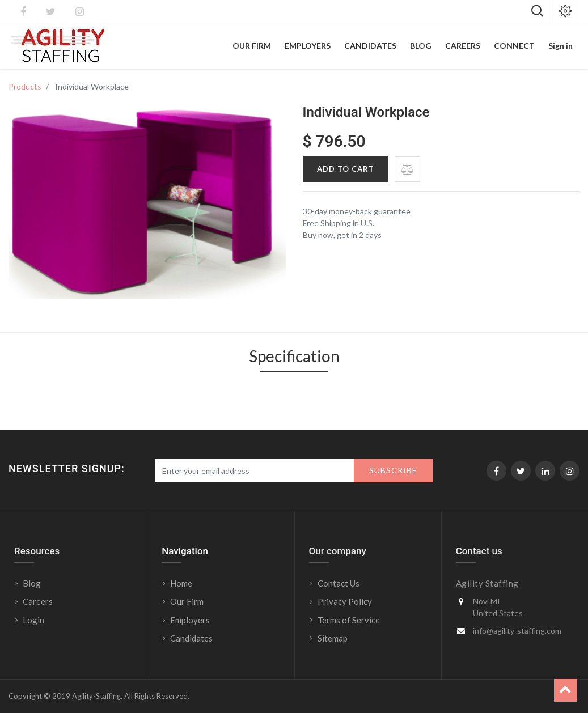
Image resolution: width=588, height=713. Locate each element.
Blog (32, 583)
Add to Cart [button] (346, 169)
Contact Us (339, 583)
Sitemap (333, 638)
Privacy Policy (345, 601)
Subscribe (393, 470)
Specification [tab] (294, 356)
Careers (38, 601)
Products (25, 86)
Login (34, 620)
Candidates (191, 638)
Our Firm (187, 601)
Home (181, 583)
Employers (190, 620)
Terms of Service (349, 620)
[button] (407, 169)
